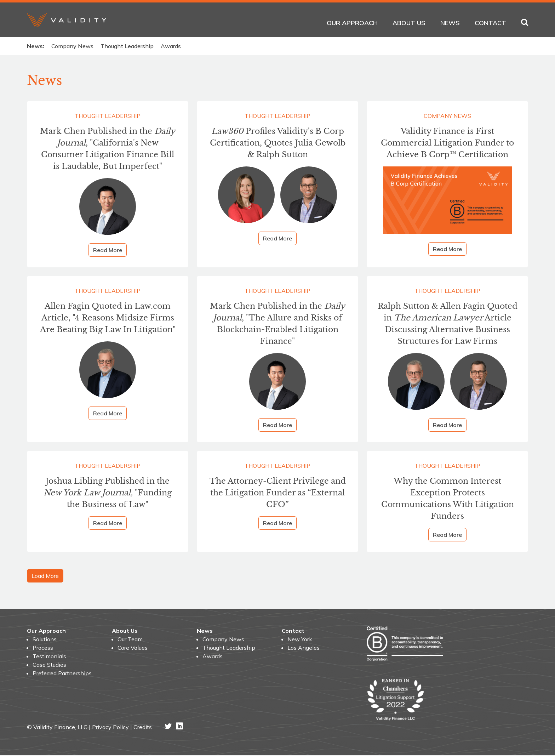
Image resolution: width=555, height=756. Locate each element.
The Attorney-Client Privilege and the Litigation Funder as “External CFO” (278, 493)
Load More (45, 576)
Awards (171, 46)
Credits (143, 728)
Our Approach (352, 23)
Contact (490, 23)
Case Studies (49, 665)
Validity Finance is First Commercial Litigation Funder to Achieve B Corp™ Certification (447, 143)
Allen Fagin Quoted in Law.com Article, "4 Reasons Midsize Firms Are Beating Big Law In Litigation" (108, 319)
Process (43, 648)
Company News (72, 46)
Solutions (45, 640)
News (450, 23)
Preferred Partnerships (62, 673)
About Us (409, 23)
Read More (108, 250)
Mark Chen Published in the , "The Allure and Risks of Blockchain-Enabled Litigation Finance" (278, 324)
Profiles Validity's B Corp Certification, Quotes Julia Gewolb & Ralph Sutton (278, 143)
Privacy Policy (110, 728)
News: (36, 46)
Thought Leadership (127, 46)
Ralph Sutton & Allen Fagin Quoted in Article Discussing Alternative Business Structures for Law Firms (448, 324)
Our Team (130, 640)
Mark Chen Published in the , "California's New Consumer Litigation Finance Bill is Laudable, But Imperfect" (108, 149)
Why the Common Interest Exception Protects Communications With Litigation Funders (448, 499)
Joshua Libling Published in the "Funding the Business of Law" (108, 493)
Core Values (133, 648)
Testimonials (49, 656)
